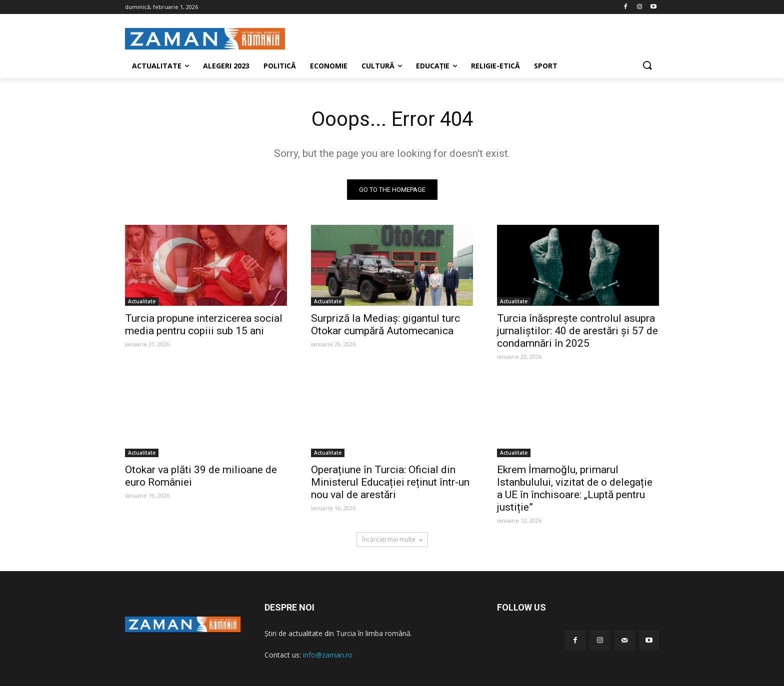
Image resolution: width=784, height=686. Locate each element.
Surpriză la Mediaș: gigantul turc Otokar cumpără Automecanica (385, 325)
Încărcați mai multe (392, 539)
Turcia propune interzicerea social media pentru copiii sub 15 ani (204, 325)
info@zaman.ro (328, 655)
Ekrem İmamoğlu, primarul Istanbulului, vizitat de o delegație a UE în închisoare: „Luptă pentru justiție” (575, 488)
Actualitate (142, 301)
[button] (647, 66)
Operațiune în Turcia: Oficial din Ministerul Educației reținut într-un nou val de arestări (390, 482)
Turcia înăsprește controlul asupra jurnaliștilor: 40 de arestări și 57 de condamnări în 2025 (577, 331)
